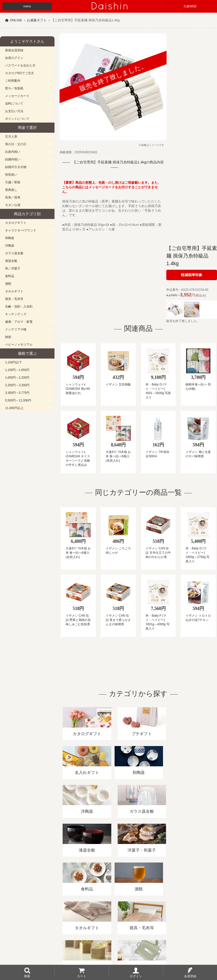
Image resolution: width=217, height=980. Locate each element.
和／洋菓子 (13, 268)
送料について (14, 104)
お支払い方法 (14, 111)
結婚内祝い (13, 159)
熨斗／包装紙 (14, 88)
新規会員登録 (14, 50)
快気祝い (11, 175)
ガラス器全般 (14, 253)
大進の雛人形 (108, 955)
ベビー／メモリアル (19, 345)
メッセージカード (17, 96)
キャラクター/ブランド (21, 230)
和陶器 (10, 238)
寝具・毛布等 (14, 299)
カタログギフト (16, 223)
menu (27, 6)
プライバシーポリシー (149, 922)
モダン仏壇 (13, 205)
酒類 (8, 284)
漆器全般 (11, 261)
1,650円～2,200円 (17, 378)
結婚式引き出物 (16, 167)
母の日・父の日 (16, 144)
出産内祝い (13, 152)
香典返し (11, 190)
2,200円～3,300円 (17, 385)
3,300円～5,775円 (17, 393)
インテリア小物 (16, 329)
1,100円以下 (13, 362)
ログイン (136, 976)
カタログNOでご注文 (20, 73)
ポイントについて (17, 119)
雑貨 (8, 337)
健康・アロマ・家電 (19, 322)
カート (82, 976)
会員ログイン (14, 58)
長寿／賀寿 (13, 197)
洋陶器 (10, 246)
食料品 (10, 276)
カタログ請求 (184, 922)
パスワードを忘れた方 (20, 65)
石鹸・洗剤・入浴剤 (19, 307)
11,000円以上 (14, 408)
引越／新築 (13, 182)
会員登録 (190, 976)
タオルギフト (14, 291)
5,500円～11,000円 (18, 400)
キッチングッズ (16, 314)
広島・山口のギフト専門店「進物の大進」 (108, 949)
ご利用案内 (13, 81)
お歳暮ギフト (37, 20)
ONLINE (16, 20)
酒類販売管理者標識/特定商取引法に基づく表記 (90, 922)
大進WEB (190, 6)
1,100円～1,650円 (17, 370)
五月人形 (11, 137)
